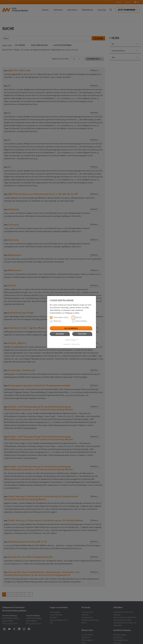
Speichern (82, 334)
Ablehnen (60, 334)
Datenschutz (76, 344)
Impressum (67, 344)
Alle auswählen (71, 328)
